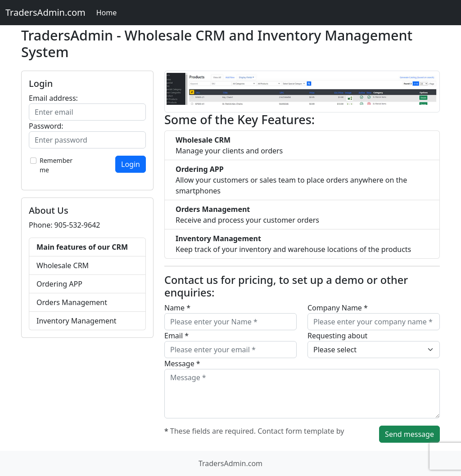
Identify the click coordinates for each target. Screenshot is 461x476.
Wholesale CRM (63, 265)
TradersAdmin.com (45, 12)
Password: (46, 126)
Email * (176, 336)
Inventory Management (77, 321)
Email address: (53, 98)
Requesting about (337, 336)
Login (131, 164)
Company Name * (338, 308)
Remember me (56, 165)
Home (107, 13)
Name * (177, 308)
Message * (182, 364)
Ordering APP (59, 284)
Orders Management (72, 302)
